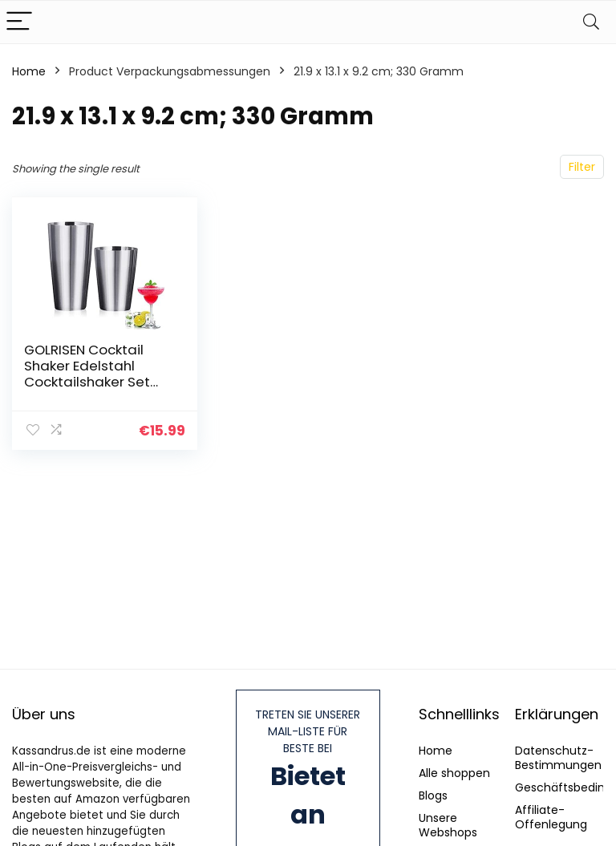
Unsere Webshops (448, 825)
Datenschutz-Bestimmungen (558, 758)
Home (29, 71)
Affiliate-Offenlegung (551, 817)
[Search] (591, 22)
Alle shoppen (454, 773)
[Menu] (19, 22)
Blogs (433, 795)
